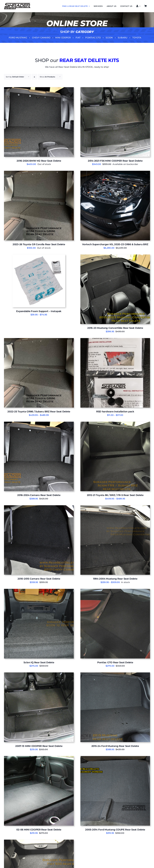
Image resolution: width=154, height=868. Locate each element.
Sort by (15, 77)
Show (47, 77)
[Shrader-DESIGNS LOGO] (17, 4)
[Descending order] (34, 77)
